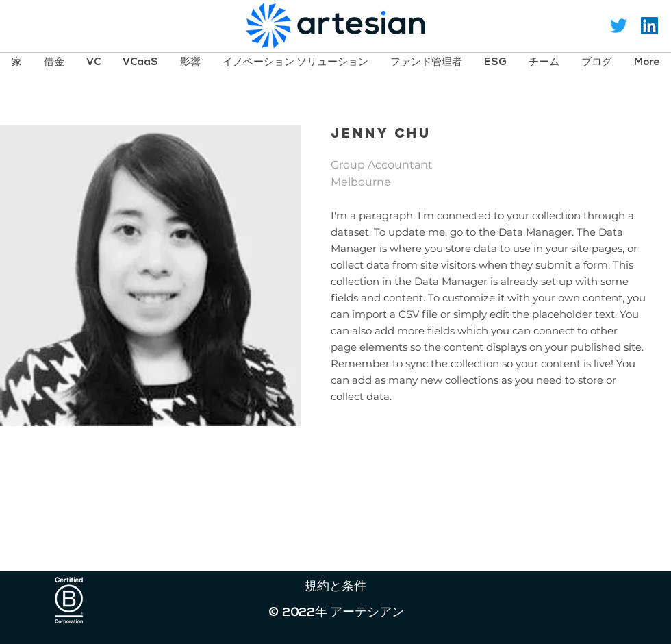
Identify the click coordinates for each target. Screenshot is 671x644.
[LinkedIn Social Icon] (649, 26)
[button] (54, 62)
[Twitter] (619, 26)
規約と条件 (335, 587)
